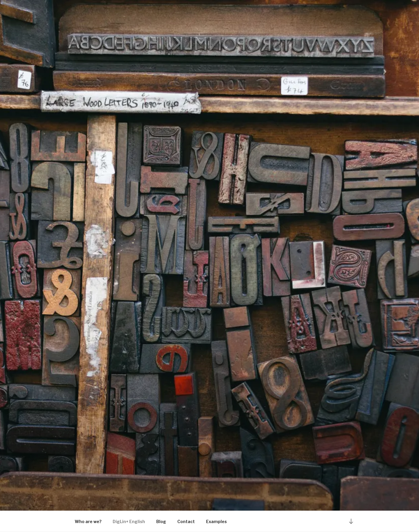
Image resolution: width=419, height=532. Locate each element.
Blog (161, 521)
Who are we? (88, 521)
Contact (186, 521)
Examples (216, 521)
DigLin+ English (129, 521)
